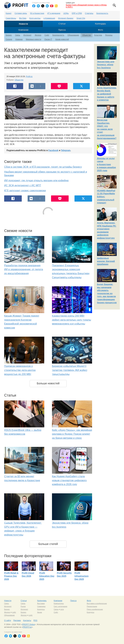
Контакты (27, 620)
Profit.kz (29, 76)
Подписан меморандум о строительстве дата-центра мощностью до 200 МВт (20, 370)
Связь (18, 35)
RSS (35, 620)
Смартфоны (11, 18)
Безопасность (102, 13)
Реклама (17, 620)
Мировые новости (33, 39)
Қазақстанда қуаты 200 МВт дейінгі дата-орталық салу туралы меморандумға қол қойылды (71, 320)
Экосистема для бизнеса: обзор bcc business (106, 65)
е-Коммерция (49, 18)
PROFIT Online (28, 624)
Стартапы (89, 13)
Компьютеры (59, 603)
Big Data (23, 18)
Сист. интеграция (60, 606)
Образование (73, 35)
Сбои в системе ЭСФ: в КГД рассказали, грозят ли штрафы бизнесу (43, 167)
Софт (47, 35)
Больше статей (48, 544)
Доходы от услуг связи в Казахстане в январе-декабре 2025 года (106, 164)
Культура (98, 35)
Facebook (53, 150)
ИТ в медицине (54, 13)
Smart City (81, 18)
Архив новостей (62, 39)
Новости (24, 24)
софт (14, 612)
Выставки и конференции (97, 603)
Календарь (100, 24)
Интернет (27, 35)
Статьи (62, 24)
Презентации (92, 606)
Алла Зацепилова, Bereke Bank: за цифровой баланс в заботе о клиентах (107, 94)
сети (62, 609)
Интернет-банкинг (66, 18)
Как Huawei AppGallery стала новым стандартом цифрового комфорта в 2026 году (69, 480)
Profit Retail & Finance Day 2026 (11, 576)
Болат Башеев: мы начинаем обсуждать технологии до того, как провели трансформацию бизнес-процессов (107, 293)
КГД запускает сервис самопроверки (25, 191)
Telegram (66, 150)
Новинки (19, 39)
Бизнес (9, 35)
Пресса (62, 30)
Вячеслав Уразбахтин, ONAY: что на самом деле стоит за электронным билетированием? (107, 129)
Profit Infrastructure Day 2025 (82, 576)
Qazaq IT (48, 39)
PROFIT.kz (27, 627)
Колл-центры (35, 18)
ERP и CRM (77, 13)
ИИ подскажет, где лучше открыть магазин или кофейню (36, 180)
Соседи (9, 39)
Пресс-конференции (95, 609)
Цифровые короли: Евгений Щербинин (106, 261)
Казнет (9, 13)
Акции (40, 612)
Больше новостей (48, 383)
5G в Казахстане (37, 13)
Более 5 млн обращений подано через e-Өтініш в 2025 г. (86, 6)
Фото (100, 30)
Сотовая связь (21, 13)
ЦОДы (66, 13)
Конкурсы (41, 609)
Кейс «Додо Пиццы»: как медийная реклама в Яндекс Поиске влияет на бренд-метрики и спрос (72, 434)
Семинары (41, 606)
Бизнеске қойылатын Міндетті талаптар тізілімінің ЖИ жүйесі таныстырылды (70, 370)
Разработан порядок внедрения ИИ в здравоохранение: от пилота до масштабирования (24, 269)
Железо (38, 35)
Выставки (41, 603)
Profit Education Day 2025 (47, 576)
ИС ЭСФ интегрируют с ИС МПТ (23, 185)
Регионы (109, 35)
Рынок (23, 606)
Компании (23, 30)
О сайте (8, 620)
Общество (87, 35)
